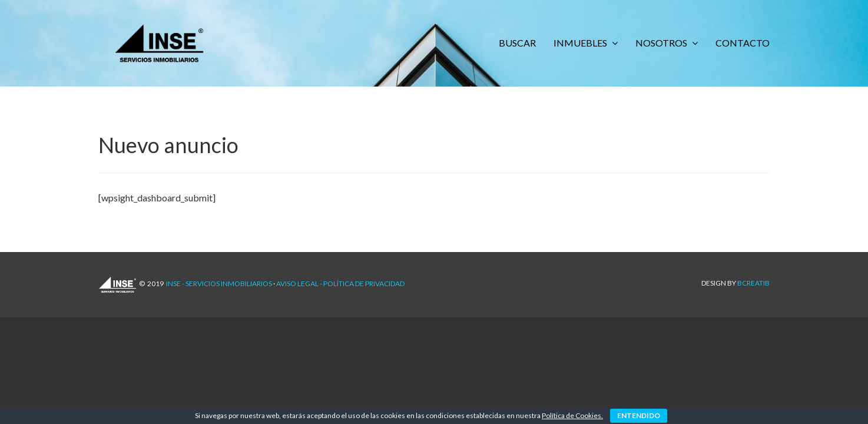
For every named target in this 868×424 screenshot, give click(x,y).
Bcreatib (753, 283)
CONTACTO (743, 43)
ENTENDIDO (639, 415)
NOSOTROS (662, 43)
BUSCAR (517, 43)
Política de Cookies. (572, 415)
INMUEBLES (581, 43)
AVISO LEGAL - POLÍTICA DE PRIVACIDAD (340, 284)
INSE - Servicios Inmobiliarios (219, 284)
